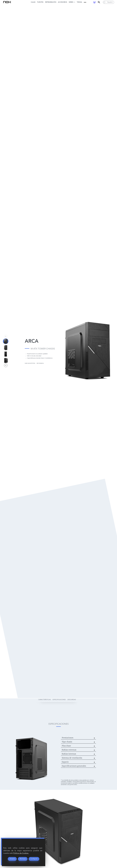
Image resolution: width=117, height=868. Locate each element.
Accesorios (62, 2)
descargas (72, 699)
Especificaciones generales (74, 766)
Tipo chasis (67, 742)
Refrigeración (51, 2)
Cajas (33, 2)
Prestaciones (68, 738)
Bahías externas (69, 750)
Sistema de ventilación (72, 758)
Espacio (65, 762)
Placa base (66, 746)
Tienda (79, 2)
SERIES (72, 2)
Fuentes (40, 2)
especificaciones (59, 699)
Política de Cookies (21, 853)
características (45, 699)
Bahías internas (69, 754)
